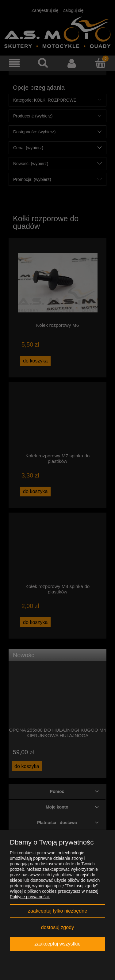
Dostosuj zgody (57, 927)
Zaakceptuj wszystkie (57, 944)
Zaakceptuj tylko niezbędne (57, 911)
